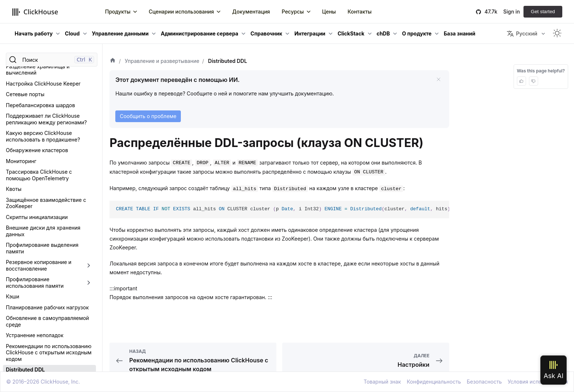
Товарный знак (382, 382)
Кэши (13, 168)
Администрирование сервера (200, 33)
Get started (543, 12)
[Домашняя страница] (113, 61)
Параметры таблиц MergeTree (44, 302)
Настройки (20, 259)
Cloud (72, 33)
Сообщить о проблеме (148, 116)
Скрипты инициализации (37, 88)
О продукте (417, 33)
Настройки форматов (33, 313)
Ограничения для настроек (40, 334)
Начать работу (34, 33)
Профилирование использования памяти (35, 154)
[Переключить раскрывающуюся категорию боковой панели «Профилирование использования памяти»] (89, 154)
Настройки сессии (29, 291)
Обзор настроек (26, 270)
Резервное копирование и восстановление (39, 137)
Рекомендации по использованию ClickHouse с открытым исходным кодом (49, 224)
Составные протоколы (34, 324)
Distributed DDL (25, 241)
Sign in (512, 12)
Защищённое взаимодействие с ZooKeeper (46, 74)
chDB (383, 33)
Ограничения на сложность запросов (40, 370)
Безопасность (484, 382)
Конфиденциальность (434, 382)
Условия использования (538, 382)
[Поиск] (52, 60)
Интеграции (310, 33)
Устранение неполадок (35, 206)
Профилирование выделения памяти (42, 119)
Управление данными (120, 33)
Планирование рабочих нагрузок (47, 179)
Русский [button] (522, 34)
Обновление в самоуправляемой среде (47, 193)
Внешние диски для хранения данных (43, 102)
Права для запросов (31, 356)
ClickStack (351, 33)
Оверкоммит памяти (32, 345)
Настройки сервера (31, 281)
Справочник (266, 33)
